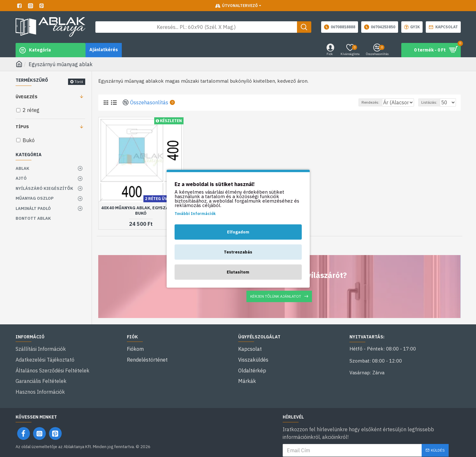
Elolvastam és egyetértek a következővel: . (366, 447)
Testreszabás (238, 252)
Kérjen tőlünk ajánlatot (276, 296)
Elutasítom (238, 272)
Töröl (79, 82)
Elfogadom (238, 232)
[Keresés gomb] (304, 27)
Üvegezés (27, 97)
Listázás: (432, 102)
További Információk (195, 213)
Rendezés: (357, 102)
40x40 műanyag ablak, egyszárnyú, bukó (141, 211)
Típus (22, 127)
